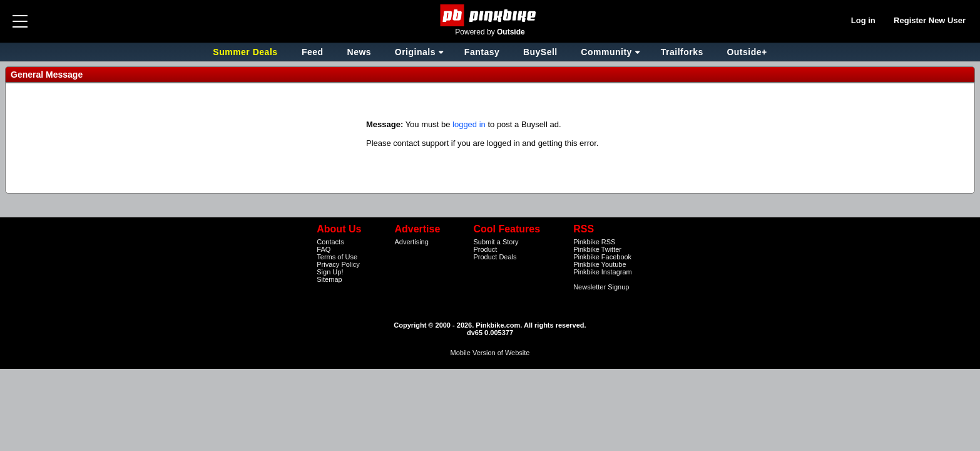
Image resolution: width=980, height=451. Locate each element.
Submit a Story (496, 242)
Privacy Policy (338, 264)
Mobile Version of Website (490, 353)
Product (485, 249)
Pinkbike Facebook (602, 257)
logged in (469, 124)
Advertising (411, 242)
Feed (313, 52)
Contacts (330, 242)
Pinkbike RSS (594, 242)
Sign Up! (330, 272)
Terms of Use (337, 257)
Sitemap (329, 279)
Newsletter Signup (601, 287)
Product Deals (495, 257)
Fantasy (482, 52)
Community (606, 52)
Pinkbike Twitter (597, 249)
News (360, 52)
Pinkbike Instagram (603, 272)
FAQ (324, 249)
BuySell (540, 52)
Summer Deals (247, 52)
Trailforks (682, 52)
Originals (415, 52)
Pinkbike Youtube (600, 264)
